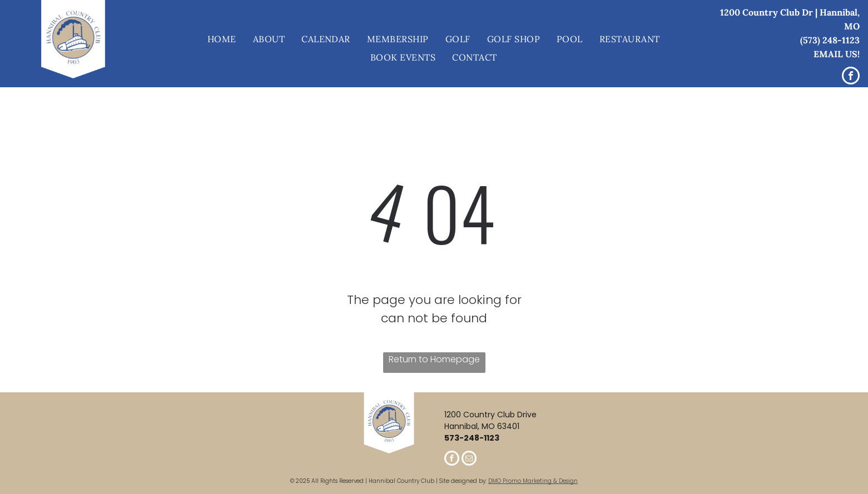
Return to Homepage (434, 359)
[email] (469, 460)
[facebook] (851, 77)
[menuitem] (222, 39)
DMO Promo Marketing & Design (533, 481)
